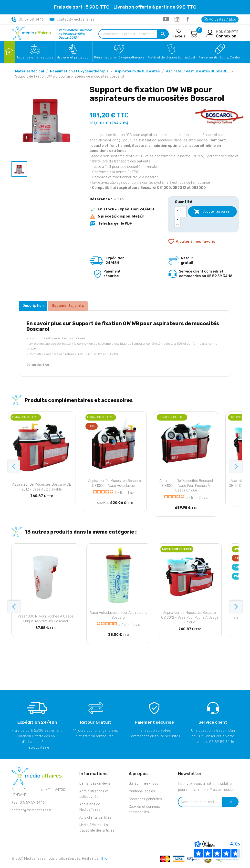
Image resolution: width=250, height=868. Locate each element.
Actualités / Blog (220, 19)
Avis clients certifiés (95, 817)
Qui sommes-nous (143, 783)
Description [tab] (33, 306)
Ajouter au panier (212, 212)
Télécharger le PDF (111, 224)
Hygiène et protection (73, 57)
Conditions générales (145, 799)
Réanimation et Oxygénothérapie (119, 57)
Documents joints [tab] (68, 306)
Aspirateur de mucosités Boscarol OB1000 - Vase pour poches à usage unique (186, 486)
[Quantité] (181, 212)
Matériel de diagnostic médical (171, 57)
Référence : (101, 199)
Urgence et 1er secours (35, 57)
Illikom (106, 859)
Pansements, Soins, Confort (220, 57)
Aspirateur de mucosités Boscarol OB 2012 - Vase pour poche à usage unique (190, 618)
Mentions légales (142, 791)
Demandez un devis (95, 783)
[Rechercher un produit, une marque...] (134, 34)
